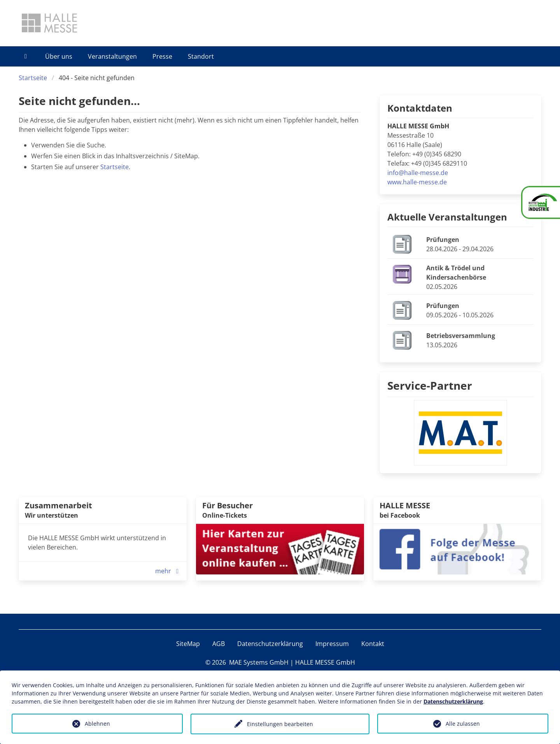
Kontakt (373, 644)
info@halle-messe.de (418, 173)
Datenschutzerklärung (270, 644)
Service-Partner (430, 385)
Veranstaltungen (112, 56)
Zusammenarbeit (59, 505)
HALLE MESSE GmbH (325, 662)
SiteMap (188, 644)
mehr (169, 571)
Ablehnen (97, 724)
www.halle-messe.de (417, 182)
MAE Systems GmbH (259, 662)
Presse (162, 56)
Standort (201, 56)
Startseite (33, 78)
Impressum (332, 644)
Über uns (59, 56)
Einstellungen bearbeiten (280, 724)
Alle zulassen (463, 724)
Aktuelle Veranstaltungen (447, 217)
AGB (219, 644)
